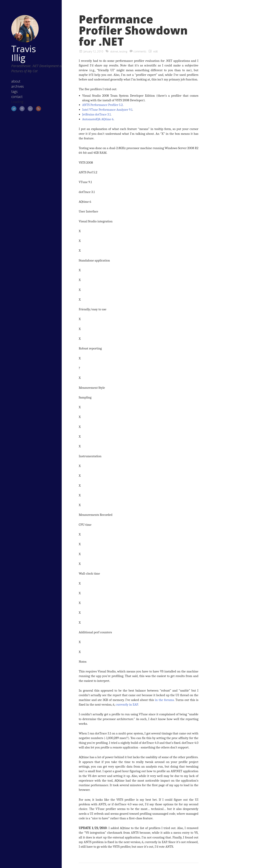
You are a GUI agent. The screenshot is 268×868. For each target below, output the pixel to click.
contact (13, 91)
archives (14, 81)
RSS (35, 104)
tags (11, 86)
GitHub (18, 104)
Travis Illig (20, 48)
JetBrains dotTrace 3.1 (97, 114)
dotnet (114, 51)
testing (123, 51)
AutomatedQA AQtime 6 (98, 119)
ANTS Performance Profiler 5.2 (103, 105)
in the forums (164, 700)
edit (156, 51)
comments (140, 51)
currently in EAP (127, 704)
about (12, 76)
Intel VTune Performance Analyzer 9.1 (108, 110)
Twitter (10, 104)
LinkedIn (26, 104)
